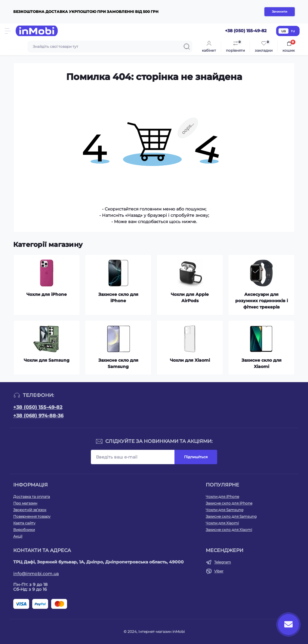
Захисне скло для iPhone (229, 503)
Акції (18, 536)
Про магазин (25, 503)
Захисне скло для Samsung (231, 516)
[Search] (187, 47)
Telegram (223, 562)
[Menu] (8, 31)
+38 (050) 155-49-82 (38, 407)
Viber (219, 571)
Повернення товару (32, 516)
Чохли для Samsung (225, 510)
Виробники (24, 530)
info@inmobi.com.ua (36, 574)
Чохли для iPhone (222, 497)
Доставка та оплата (32, 497)
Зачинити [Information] (280, 12)
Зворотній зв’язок (30, 510)
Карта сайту (24, 523)
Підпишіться (196, 457)
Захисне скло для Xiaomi (229, 530)
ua (283, 31)
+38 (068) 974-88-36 (38, 416)
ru (293, 31)
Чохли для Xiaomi (222, 523)
